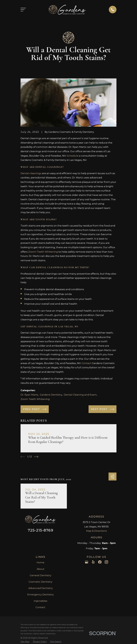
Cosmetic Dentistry (40, 582)
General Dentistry (41, 575)
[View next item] (36, 457)
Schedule (73, 156)
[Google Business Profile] (87, 562)
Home (40, 562)
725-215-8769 (41, 530)
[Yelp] (93, 562)
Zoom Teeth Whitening (35, 399)
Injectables (41, 601)
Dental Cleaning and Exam (80, 395)
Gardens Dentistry (51, 395)
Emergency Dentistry (41, 595)
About (41, 569)
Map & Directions (96, 531)
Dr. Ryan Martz (29, 395)
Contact (86, 363)
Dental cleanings (31, 173)
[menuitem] (25, 642)
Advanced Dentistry (41, 588)
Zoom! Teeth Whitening (43, 252)
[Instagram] (106, 562)
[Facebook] (100, 562)
